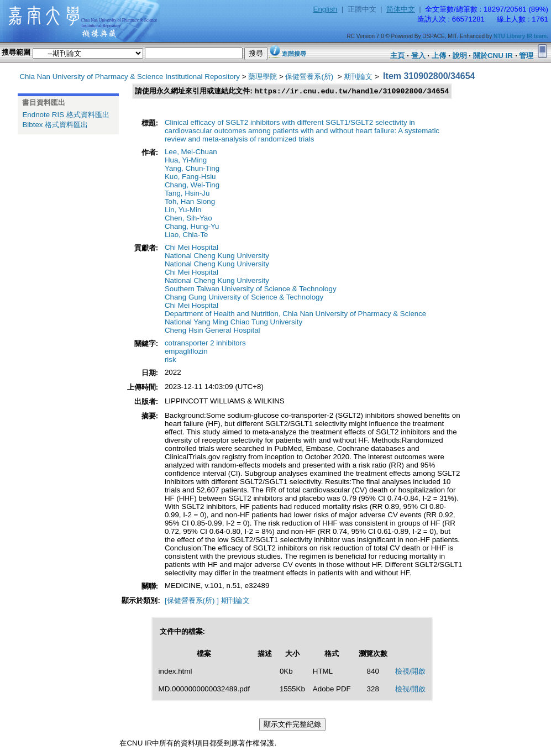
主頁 (397, 56)
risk (170, 360)
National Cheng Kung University (217, 256)
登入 (418, 56)
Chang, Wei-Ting (192, 185)
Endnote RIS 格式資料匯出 (65, 115)
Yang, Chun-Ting (192, 169)
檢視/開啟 (411, 672)
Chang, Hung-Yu (192, 227)
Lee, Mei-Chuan (191, 152)
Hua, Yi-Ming (186, 161)
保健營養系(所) (310, 77)
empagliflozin (186, 352)
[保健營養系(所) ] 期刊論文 (207, 601)
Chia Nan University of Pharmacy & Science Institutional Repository (130, 77)
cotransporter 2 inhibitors (205, 343)
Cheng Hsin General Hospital (212, 331)
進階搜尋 (294, 54)
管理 (526, 56)
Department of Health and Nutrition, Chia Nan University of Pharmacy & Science (295, 314)
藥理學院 (263, 77)
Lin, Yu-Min (183, 210)
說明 (460, 56)
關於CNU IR (493, 56)
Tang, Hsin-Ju (187, 194)
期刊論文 (358, 77)
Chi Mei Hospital (191, 248)
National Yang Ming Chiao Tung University (233, 322)
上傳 (439, 56)
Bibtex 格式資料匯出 (55, 125)
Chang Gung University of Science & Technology (244, 298)
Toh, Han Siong (190, 202)
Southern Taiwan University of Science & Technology (251, 289)
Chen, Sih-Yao (188, 219)
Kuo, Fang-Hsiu (190, 177)
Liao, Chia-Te (187, 235)
